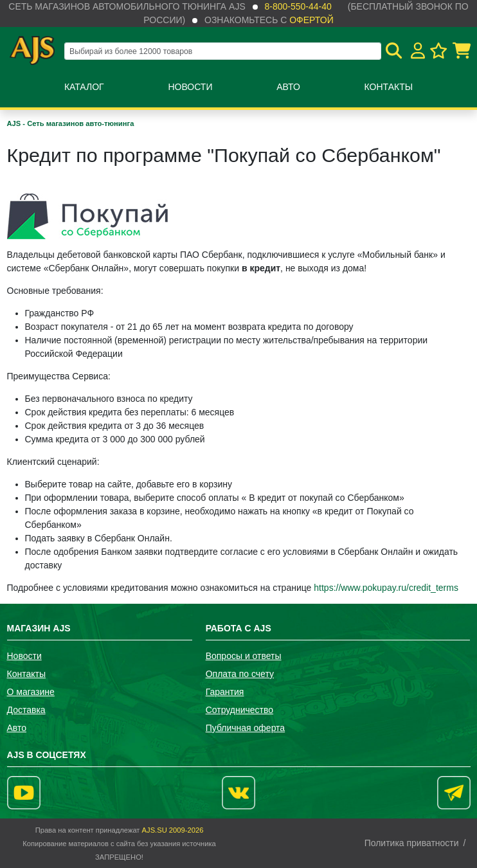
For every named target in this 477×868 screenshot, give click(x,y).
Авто (288, 87)
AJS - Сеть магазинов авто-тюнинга (71, 123)
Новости (190, 87)
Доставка (26, 710)
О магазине (31, 692)
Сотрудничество (239, 710)
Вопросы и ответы (244, 656)
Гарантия (225, 692)
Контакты (389, 87)
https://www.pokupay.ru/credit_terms (386, 588)
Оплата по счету (240, 674)
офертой (311, 20)
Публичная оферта (246, 728)
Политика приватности (412, 843)
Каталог (84, 87)
